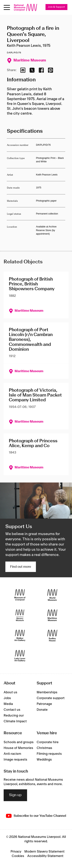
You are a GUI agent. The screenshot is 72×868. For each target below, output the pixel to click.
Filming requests (49, 754)
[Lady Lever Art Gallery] (20, 656)
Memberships (47, 692)
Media (8, 704)
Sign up (15, 795)
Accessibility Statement (45, 856)
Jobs (7, 698)
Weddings (44, 760)
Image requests (15, 760)
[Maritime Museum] (52, 615)
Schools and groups (19, 742)
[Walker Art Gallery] (20, 636)
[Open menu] (7, 7)
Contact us (12, 710)
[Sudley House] (52, 636)
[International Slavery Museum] (20, 615)
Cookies (18, 856)
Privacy (16, 852)
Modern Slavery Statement (44, 852)
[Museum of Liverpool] (20, 595)
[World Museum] (52, 595)
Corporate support (51, 698)
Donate (42, 710)
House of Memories (18, 748)
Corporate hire (48, 742)
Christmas (44, 748)
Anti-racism (12, 754)
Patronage (44, 704)
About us (10, 692)
